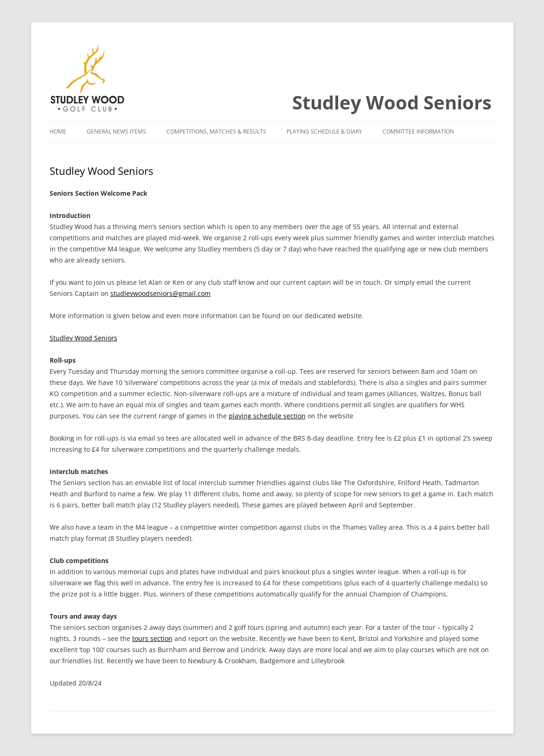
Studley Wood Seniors (392, 102)
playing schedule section (267, 416)
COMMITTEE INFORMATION (418, 131)
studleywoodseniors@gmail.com (160, 293)
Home (58, 131)
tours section (152, 638)
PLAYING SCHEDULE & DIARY (324, 131)
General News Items (116, 131)
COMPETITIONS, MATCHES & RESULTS (216, 131)
